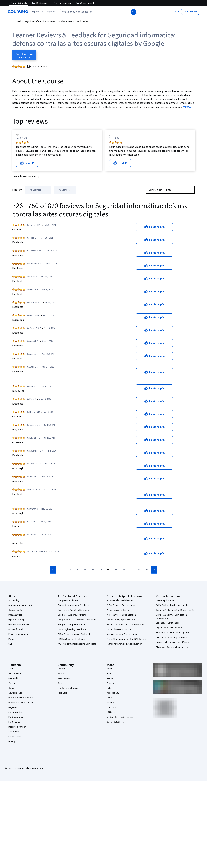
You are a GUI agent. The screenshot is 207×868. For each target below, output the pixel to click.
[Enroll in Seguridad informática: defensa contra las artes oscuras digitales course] (24, 55)
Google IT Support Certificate (72, 615)
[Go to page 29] (100, 570)
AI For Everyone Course (118, 610)
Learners (62, 669)
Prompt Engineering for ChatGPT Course (126, 639)
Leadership (14, 678)
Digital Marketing (16, 620)
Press (110, 669)
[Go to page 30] (108, 570)
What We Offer (15, 674)
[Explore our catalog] (38, 12)
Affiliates (111, 712)
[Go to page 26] (77, 570)
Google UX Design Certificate (72, 625)
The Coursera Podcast (68, 688)
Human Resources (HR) (19, 625)
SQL (10, 644)
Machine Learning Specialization (122, 634)
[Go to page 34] (139, 570)
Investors (111, 674)
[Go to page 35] (147, 570)
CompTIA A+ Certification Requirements (175, 610)
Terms (110, 678)
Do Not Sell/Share (115, 722)
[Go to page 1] (60, 570)
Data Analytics (15, 615)
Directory (111, 707)
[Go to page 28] (93, 570)
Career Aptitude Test (166, 600)
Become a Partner (17, 727)
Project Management (19, 634)
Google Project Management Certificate (77, 620)
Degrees (13, 707)
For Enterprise (15, 712)
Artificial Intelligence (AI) (20, 605)
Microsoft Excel (16, 629)
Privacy (110, 683)
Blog (60, 683)
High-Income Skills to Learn (169, 628)
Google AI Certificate (68, 600)
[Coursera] (18, 12)
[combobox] (92, 12)
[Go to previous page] (53, 570)
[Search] (133, 12)
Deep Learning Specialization (121, 620)
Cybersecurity (15, 610)
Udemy (12, 741)
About (11, 669)
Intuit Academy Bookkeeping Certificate (77, 644)
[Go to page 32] (124, 570)
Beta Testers (64, 678)
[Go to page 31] (116, 570)
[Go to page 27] (85, 570)
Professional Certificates (21, 698)
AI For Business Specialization (121, 605)
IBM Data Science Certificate (71, 639)
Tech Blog (62, 693)
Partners (62, 674)
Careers (12, 683)
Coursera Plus (15, 693)
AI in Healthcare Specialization (121, 615)
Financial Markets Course (119, 629)
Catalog (12, 688)
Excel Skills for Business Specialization (125, 625)
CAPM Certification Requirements (172, 605)
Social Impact (15, 732)
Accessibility (113, 693)
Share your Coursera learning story (173, 647)
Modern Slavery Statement (120, 717)
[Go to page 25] (69, 570)
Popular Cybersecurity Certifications (174, 642)
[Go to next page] (154, 570)
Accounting (14, 600)
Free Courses (15, 737)
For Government (16, 717)
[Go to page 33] (131, 570)
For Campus (14, 722)
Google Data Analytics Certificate (74, 610)
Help (109, 688)
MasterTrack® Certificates (21, 703)
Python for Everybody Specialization (124, 644)
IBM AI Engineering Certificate (72, 629)
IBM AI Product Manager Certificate (74, 634)
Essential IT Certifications (168, 623)
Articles (110, 703)
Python (12, 639)
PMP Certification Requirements (171, 637)
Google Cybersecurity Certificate (74, 605)
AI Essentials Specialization (120, 600)
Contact (111, 698)
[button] (51, 12)
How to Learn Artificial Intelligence (172, 633)
